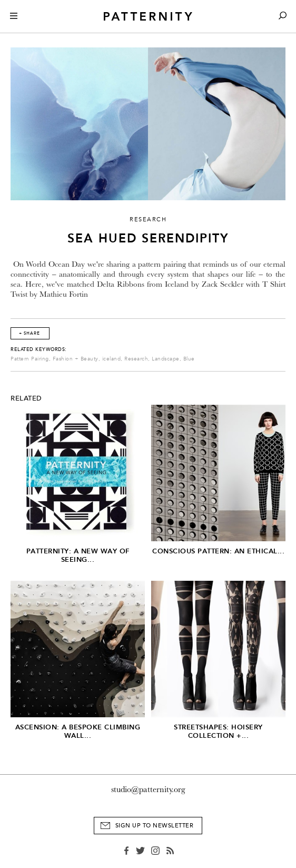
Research (136, 359)
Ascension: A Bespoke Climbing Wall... (78, 731)
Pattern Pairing (30, 359)
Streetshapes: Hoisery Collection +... (218, 731)
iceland (112, 359)
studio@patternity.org (148, 789)
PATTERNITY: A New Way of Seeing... (78, 555)
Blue (189, 359)
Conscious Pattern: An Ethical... (218, 551)
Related (26, 398)
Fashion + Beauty (76, 359)
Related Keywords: (39, 349)
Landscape (166, 359)
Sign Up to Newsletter (155, 826)
